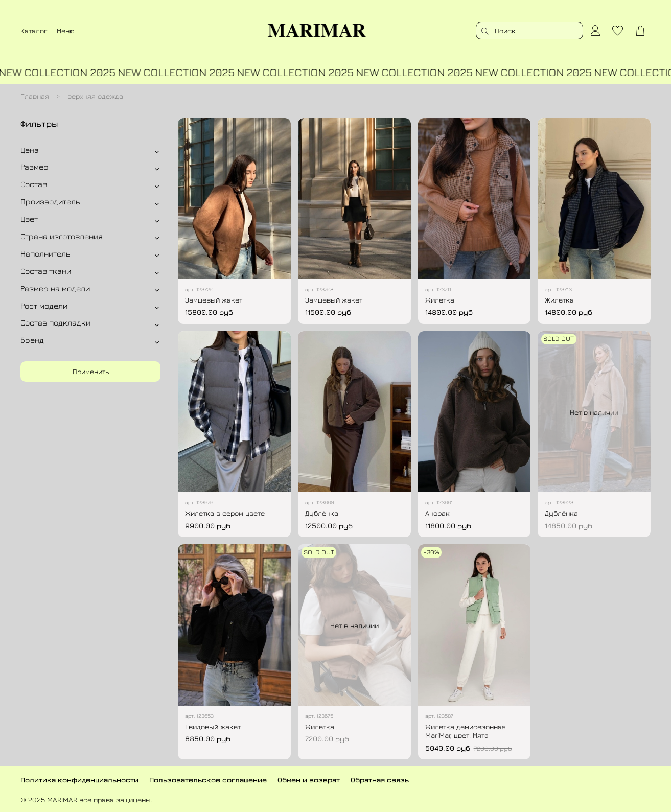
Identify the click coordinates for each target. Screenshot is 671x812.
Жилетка (440, 300)
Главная (35, 96)
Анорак (437, 513)
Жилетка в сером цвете (225, 513)
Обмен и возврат (309, 780)
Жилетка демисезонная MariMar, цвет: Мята (466, 731)
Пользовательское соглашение (208, 780)
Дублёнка (322, 513)
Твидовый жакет (213, 726)
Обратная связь (380, 780)
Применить (91, 371)
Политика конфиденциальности (79, 780)
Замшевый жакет (214, 300)
